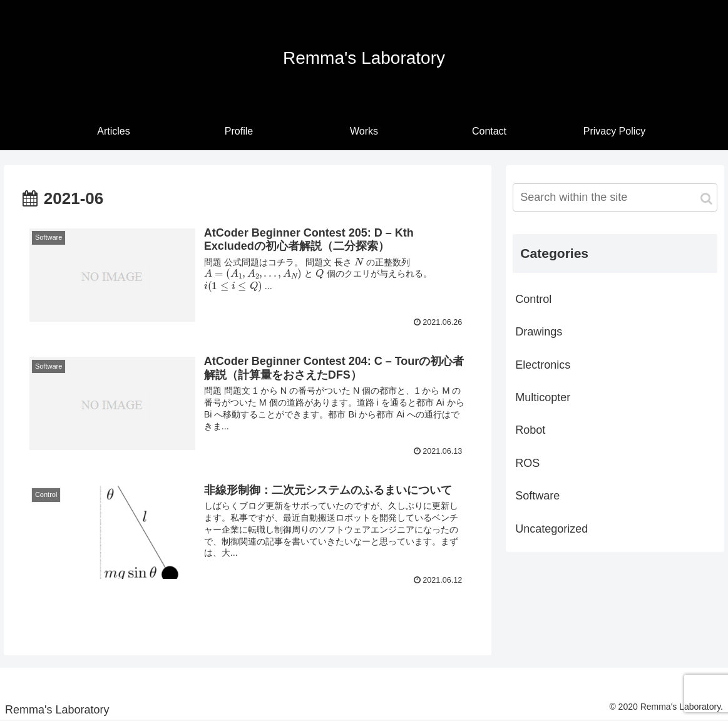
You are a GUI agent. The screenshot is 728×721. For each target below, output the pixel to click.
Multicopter (543, 397)
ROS (527, 463)
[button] (706, 199)
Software (537, 496)
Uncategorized (551, 529)
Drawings (539, 332)
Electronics (543, 365)
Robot (530, 430)
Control (533, 299)
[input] (615, 197)
